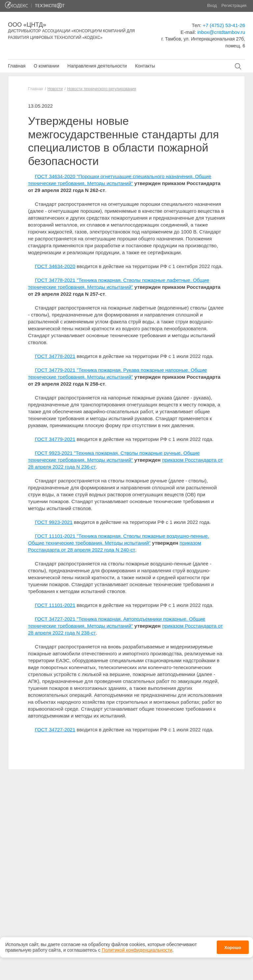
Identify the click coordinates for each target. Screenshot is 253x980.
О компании (46, 66)
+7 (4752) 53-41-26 (224, 25)
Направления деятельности (97, 66)
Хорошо (233, 946)
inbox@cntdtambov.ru (221, 32)
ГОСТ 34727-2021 (55, 730)
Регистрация (234, 5)
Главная (17, 66)
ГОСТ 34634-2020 (55, 266)
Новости (55, 89)
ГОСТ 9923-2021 (54, 522)
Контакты (145, 66)
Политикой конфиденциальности (137, 948)
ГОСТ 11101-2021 (55, 605)
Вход (212, 5)
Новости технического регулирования (102, 89)
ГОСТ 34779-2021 (55, 439)
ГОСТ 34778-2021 (55, 356)
